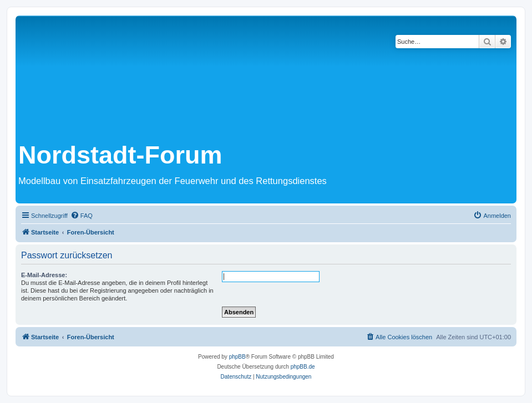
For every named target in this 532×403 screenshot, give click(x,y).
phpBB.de (303, 367)
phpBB (237, 357)
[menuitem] (82, 216)
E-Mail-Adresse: (44, 275)
